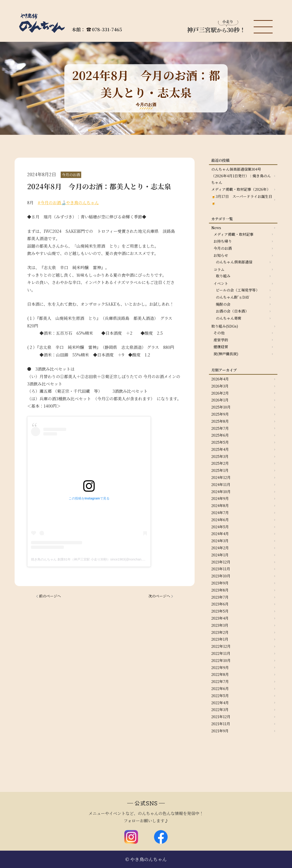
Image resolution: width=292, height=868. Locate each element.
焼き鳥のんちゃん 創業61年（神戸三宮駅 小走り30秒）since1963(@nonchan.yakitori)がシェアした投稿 (105, 559)
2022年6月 (220, 689)
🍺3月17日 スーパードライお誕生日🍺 (242, 200)
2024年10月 (221, 492)
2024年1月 (220, 555)
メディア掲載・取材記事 (233, 234)
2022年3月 (220, 710)
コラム (219, 269)
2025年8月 (220, 421)
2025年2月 (220, 463)
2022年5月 (220, 696)
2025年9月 (220, 414)
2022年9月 (220, 668)
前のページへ (50, 596)
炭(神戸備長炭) (226, 354)
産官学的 (221, 340)
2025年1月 (220, 470)
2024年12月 (221, 477)
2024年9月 (220, 498)
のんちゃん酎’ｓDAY (233, 297)
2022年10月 (221, 660)
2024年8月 (220, 506)
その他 (219, 333)
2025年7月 (220, 428)
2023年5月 (220, 611)
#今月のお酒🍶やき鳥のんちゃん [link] (68, 202)
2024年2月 (220, 548)
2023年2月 (220, 632)
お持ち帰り (223, 241)
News (216, 228)
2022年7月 (220, 681)
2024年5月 (220, 527)
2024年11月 (221, 484)
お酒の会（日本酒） (232, 311)
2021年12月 (221, 717)
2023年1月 (220, 639)
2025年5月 (220, 442)
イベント (221, 283)
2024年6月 (220, 520)
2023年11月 (221, 569)
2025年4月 (220, 449)
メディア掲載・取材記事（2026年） (241, 189)
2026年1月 (220, 400)
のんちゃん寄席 (229, 318)
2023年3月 (220, 625)
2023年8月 (220, 590)
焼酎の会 (223, 304)
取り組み (223, 276)
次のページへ (159, 596)
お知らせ (221, 255)
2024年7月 (220, 513)
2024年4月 (220, 534)
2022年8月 (220, 674)
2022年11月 (221, 653)
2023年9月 (220, 583)
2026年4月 (220, 379)
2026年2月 (220, 393)
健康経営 (221, 347)
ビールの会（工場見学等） (238, 290)
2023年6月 (220, 604)
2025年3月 (220, 456)
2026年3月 (220, 386)
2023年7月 (220, 597)
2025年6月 (220, 435)
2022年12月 (221, 646)
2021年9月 (220, 731)
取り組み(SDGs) (225, 326)
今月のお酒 (223, 248)
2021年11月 (221, 724)
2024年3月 (220, 541)
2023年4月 (220, 618)
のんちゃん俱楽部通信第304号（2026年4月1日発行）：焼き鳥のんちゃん (241, 176)
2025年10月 (221, 407)
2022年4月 (220, 703)
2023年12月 (221, 562)
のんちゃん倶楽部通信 (234, 262)
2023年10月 (221, 576)
